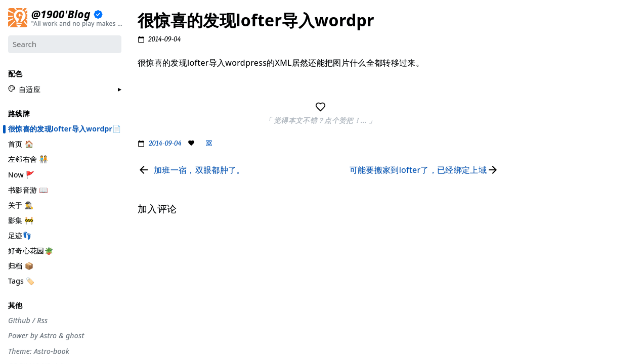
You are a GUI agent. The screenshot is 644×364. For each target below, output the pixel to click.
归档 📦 (21, 265)
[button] (24, 89)
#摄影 (527, 64)
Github (19, 320)
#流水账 (530, 38)
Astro (48, 336)
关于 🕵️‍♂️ (21, 204)
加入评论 (531, 243)
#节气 (527, 51)
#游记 (527, 129)
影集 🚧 (21, 220)
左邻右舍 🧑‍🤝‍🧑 (28, 159)
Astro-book (52, 351)
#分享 (527, 25)
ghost (75, 336)
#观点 (527, 168)
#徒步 (527, 194)
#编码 (527, 116)
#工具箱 (530, 103)
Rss (42, 320)
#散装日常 (533, 181)
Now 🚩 (22, 174)
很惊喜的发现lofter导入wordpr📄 (65, 128)
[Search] (65, 44)
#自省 (527, 155)
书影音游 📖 (28, 189)
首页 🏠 (21, 143)
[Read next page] (426, 170)
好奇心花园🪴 (31, 250)
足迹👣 (20, 235)
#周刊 (527, 142)
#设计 (527, 77)
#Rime (529, 207)
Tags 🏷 (22, 280)
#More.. (531, 220)
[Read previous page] (191, 170)
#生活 (527, 90)
